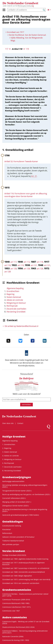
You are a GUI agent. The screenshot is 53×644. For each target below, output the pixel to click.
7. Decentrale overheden (12, 467)
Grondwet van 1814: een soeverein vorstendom (21, 583)
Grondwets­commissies (17, 590)
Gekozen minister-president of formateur (18, 537)
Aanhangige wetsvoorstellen (13, 481)
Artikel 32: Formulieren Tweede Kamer (21, 161)
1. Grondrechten (9, 444)
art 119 (21, 265)
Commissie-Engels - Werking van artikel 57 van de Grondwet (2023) (26, 622)
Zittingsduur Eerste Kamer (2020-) (16, 506)
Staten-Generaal (14, 297)
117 (7, 49)
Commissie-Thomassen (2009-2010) (16, 600)
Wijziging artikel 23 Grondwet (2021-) (17, 502)
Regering (10, 294)
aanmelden (26, 404)
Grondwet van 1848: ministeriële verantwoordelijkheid (24, 572)
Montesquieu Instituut (25, 6)
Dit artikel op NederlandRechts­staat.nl (21, 326)
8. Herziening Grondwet (12, 471)
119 (27, 49)
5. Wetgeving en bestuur (12, 459)
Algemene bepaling (15, 288)
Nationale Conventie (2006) (13, 636)
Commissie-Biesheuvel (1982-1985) (16, 603)
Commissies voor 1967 (11, 611)
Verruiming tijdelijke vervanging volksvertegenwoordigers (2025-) (25, 486)
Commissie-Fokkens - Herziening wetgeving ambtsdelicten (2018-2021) (25, 632)
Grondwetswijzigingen (17, 477)
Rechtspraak (12, 306)
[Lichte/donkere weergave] (49, 10)
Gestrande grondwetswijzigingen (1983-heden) (21, 515)
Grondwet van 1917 (15, 32)
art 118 (40, 262)
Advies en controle (15, 300)
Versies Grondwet (14, 551)
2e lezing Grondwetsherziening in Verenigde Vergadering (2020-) (25, 510)
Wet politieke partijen (11, 544)
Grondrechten (13, 291)
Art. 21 (34, 176)
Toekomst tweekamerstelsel (13, 541)
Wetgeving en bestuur (16, 303)
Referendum (7, 533)
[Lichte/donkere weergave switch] (49, 10)
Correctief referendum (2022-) (14, 498)
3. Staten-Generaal (10, 452)
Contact (20, 423)
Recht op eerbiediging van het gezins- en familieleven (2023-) (26, 494)
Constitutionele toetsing (12, 526)
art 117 (14, 262)
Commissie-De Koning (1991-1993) (16, 640)
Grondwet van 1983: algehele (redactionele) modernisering (25, 559)
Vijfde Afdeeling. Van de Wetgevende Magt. (27, 39)
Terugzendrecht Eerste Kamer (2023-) (17, 491)
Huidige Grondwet (14, 437)
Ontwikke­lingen (13, 522)
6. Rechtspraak (8, 463)
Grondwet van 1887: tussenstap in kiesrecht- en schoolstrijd (26, 568)
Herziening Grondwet (16, 312)
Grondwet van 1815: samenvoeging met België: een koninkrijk (26, 579)
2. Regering (7, 448)
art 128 (14, 269)
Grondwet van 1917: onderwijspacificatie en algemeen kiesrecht (24, 564)
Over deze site (8, 423)
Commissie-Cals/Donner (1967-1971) (16, 607)
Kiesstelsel (6, 529)
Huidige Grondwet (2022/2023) (14, 555)
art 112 (27, 262)
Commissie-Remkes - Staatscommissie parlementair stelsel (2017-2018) (25, 595)
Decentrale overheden (16, 309)
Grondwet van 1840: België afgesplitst (17, 576)
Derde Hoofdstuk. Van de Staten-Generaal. (27, 35)
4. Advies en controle (11, 456)
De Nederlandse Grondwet (20, 3)
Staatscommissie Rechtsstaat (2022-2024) (18, 627)
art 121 (34, 265)
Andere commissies (15, 617)
